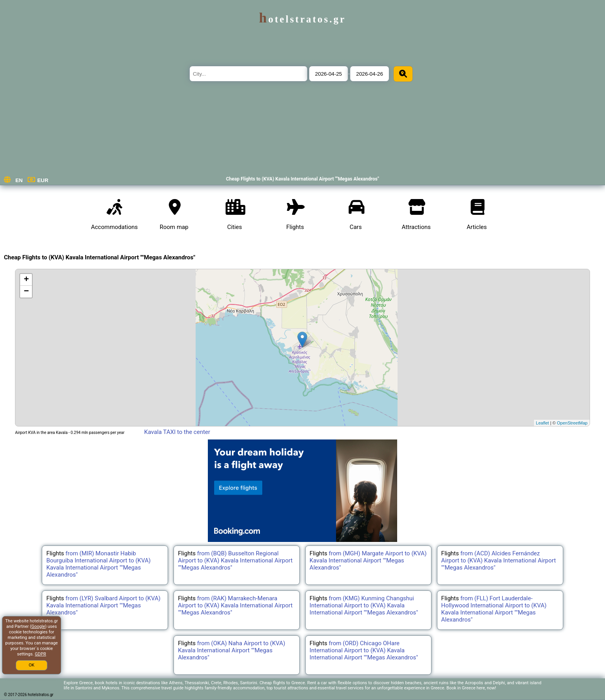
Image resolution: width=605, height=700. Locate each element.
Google (38, 626)
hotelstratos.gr (302, 19)
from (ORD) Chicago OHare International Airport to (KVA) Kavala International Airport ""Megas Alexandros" (364, 650)
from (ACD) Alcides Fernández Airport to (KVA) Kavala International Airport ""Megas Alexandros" (499, 560)
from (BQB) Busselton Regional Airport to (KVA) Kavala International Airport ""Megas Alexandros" (235, 560)
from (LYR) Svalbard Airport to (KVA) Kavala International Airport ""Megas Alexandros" (103, 605)
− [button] (26, 292)
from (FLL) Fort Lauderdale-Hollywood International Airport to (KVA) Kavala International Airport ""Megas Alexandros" (494, 609)
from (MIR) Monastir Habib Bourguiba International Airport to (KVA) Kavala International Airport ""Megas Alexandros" (98, 564)
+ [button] (26, 280)
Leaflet (542, 423)
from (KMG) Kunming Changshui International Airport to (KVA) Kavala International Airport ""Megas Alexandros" (364, 605)
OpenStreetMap (572, 423)
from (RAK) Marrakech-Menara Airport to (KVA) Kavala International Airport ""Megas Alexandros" (235, 605)
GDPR (40, 654)
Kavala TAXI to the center (177, 432)
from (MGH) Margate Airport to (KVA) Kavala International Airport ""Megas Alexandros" (368, 560)
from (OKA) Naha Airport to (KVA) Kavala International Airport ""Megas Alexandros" (232, 650)
